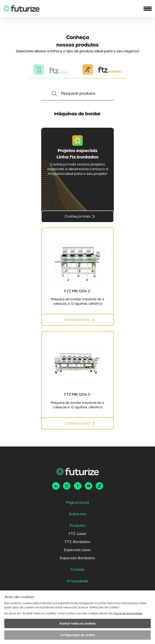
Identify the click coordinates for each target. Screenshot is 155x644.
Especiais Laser (77, 550)
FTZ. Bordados (78, 542)
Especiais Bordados (77, 558)
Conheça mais (77, 217)
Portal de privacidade (128, 613)
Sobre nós (78, 514)
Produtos (78, 526)
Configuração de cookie (78, 635)
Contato (78, 570)
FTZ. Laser (78, 534)
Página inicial (77, 503)
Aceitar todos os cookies (78, 623)
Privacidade (77, 581)
